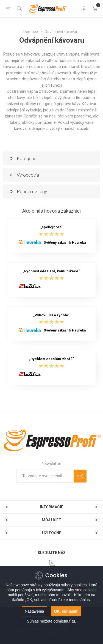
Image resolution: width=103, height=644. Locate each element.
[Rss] (52, 563)
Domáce (31, 32)
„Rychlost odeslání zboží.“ (51, 359)
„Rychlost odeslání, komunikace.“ (52, 271)
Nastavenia (34, 631)
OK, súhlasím (66, 631)
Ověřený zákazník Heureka (65, 243)
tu (73, 641)
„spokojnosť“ (51, 227)
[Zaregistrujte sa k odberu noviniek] (45, 476)
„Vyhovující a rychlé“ (51, 315)
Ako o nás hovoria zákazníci (51, 211)
